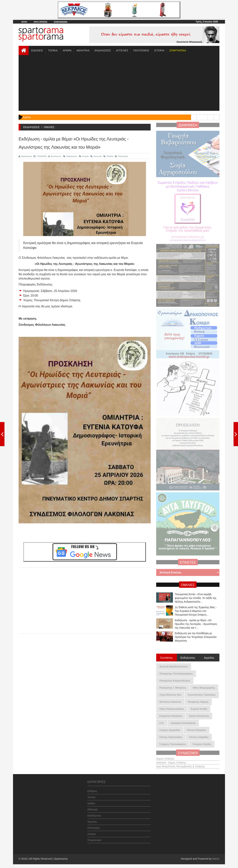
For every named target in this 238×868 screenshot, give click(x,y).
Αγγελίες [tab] (209, 657)
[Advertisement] (119, 83)
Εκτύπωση (54, 156)
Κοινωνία (96, 156)
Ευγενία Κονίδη (199, 709)
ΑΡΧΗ (24, 22)
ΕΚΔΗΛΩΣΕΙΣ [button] (103, 50)
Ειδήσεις (92, 789)
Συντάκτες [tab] (167, 657)
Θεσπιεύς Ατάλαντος (170, 702)
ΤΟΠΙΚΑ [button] (53, 50)
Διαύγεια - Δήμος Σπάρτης (171, 761)
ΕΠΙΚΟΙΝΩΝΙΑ (61, 22)
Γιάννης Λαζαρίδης (199, 737)
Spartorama (25, 156)
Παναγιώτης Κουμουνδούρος (175, 681)
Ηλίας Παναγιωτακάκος (172, 709)
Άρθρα (91, 802)
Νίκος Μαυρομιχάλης (204, 688)
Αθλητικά (93, 808)
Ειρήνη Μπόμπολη (199, 716)
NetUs (216, 859)
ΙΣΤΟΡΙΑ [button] (159, 50)
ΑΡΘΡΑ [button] (67, 50)
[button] (178, 50)
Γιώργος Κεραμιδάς (170, 730)
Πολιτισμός (121, 156)
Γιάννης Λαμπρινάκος (171, 737)
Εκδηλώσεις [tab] (188, 657)
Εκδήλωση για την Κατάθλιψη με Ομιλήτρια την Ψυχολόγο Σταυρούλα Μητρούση (196, 637)
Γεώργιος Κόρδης (202, 744)
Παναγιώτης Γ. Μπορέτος (173, 688)
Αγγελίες (92, 820)
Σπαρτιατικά (94, 838)
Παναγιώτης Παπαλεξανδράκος (176, 674)
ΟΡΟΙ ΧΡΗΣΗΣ (40, 22)
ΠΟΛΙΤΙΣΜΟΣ (141, 50)
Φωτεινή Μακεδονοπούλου (174, 667)
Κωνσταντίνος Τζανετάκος (202, 695)
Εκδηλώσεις (70, 156)
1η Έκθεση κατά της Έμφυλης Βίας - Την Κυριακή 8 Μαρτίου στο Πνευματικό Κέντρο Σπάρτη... (196, 611)
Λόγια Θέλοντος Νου (170, 695)
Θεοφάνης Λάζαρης (198, 702)
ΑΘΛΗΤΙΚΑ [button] (83, 50)
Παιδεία (108, 156)
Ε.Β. (162, 723)
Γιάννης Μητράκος (196, 730)
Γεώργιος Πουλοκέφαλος (173, 744)
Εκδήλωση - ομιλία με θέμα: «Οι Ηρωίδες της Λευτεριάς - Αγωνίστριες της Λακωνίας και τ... (196, 624)
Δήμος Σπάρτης (165, 757)
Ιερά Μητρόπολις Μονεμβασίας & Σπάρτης (181, 765)
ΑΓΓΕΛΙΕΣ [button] (122, 50)
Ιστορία (84, 156)
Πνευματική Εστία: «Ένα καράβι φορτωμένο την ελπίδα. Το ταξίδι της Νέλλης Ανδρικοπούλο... (196, 598)
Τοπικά (91, 795)
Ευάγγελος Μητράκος (171, 716)
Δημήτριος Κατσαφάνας (183, 723)
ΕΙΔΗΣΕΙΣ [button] (37, 50)
